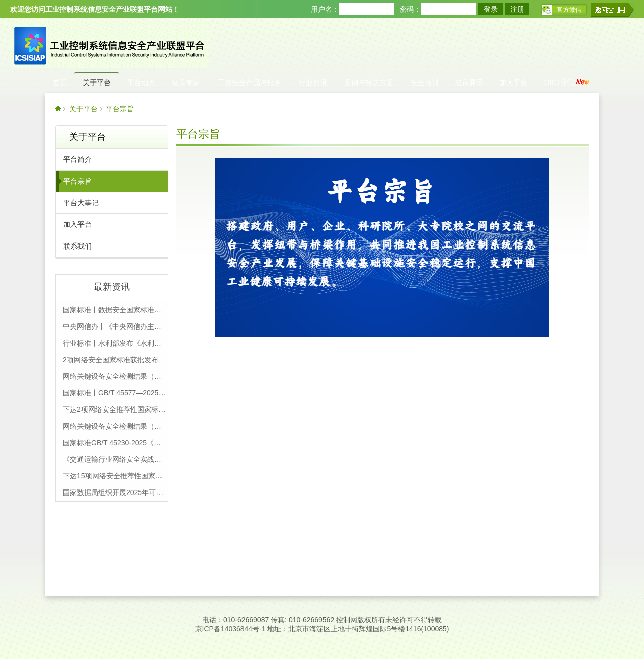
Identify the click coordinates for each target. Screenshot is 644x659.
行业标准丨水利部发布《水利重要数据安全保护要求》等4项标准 (164, 343)
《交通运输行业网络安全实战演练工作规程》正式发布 (147, 459)
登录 (491, 9)
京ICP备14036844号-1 (230, 629)
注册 (517, 9)
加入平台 (513, 83)
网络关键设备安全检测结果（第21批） (123, 426)
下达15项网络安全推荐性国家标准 (116, 476)
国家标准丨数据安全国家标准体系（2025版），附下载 (148, 310)
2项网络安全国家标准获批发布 (111, 360)
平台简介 (77, 159)
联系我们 (77, 246)
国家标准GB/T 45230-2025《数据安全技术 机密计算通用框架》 (162, 443)
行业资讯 (313, 83)
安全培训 (425, 83)
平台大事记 (81, 203)
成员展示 (469, 83)
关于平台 (97, 83)
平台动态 (141, 83)
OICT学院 (567, 83)
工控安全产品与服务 (250, 83)
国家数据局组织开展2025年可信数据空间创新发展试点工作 (155, 492)
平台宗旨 (120, 109)
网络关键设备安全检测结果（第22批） (123, 376)
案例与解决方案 (369, 83)
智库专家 (186, 83)
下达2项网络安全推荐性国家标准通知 (121, 409)
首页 (60, 83)
